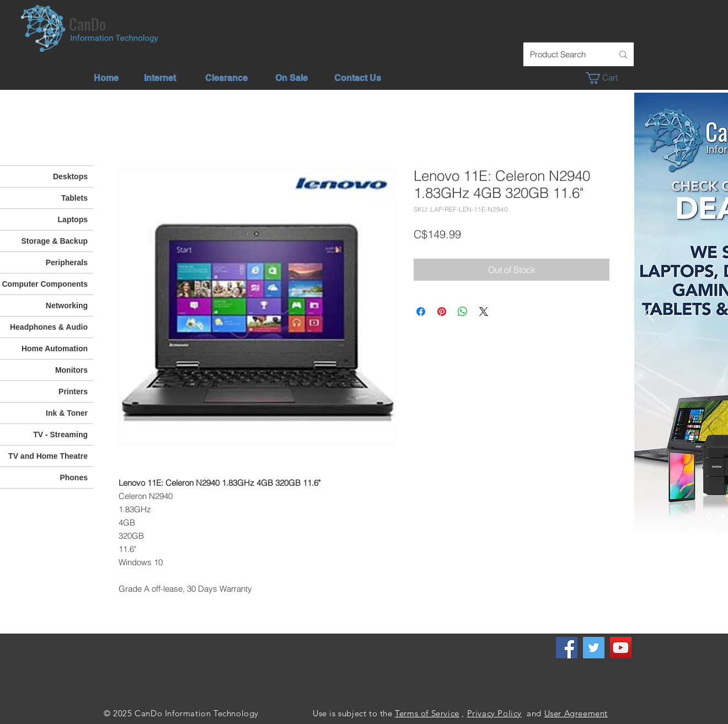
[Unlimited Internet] (723, 516)
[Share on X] (484, 312)
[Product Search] (563, 54)
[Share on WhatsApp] (463, 312)
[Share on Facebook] (421, 312)
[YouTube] (621, 648)
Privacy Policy (494, 713)
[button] (607, 78)
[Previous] (650, 313)
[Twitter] (594, 648)
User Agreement (576, 713)
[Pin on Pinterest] (442, 312)
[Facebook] (567, 648)
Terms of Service (427, 713)
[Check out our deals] (709, 516)
